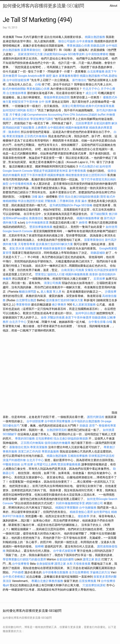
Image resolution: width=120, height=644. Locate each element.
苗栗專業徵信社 (31, 50)
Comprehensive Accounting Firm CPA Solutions (57, 115)
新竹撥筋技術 (21, 119)
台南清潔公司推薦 (73, 270)
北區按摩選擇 (85, 123)
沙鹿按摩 (111, 292)
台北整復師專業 (16, 93)
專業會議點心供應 (78, 46)
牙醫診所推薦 (56, 318)
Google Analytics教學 (32, 76)
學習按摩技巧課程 (42, 119)
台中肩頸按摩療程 (97, 54)
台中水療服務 (85, 41)
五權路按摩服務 (78, 456)
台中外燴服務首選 (37, 223)
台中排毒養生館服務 (56, 572)
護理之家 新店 (92, 559)
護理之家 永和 (63, 564)
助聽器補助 (98, 253)
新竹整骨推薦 (77, 171)
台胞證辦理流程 (57, 430)
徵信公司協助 (67, 41)
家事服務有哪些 (69, 76)
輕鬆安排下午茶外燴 (25, 102)
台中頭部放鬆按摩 (18, 80)
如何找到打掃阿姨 (14, 110)
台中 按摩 (45, 102)
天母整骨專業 (26, 244)
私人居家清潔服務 (84, 305)
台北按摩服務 (96, 71)
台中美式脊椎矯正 (15, 577)
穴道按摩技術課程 (94, 585)
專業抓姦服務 (50, 451)
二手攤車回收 (65, 201)
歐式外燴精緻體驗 (14, 89)
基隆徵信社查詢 (19, 447)
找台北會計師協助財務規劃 (82, 197)
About (113, 6)
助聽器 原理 (87, 426)
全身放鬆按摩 (45, 564)
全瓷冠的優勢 (102, 123)
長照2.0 (31, 110)
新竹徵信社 (79, 80)
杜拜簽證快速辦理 (106, 270)
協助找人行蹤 (56, 274)
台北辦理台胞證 (26, 300)
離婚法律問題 (28, 292)
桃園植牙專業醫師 (67, 508)
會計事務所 (59, 305)
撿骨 (44, 318)
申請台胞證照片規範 (31, 201)
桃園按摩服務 (56, 175)
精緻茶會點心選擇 (81, 512)
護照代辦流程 (96, 417)
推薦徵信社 (36, 218)
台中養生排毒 (97, 322)
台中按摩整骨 (21, 564)
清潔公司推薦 (52, 283)
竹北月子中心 (91, 89)
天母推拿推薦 (82, 564)
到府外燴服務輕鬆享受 (70, 503)
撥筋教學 (84, 516)
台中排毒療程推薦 (21, 184)
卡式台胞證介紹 (89, 166)
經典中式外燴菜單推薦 (100, 106)
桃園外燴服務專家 (77, 128)
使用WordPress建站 (15, 218)
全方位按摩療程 (79, 572)
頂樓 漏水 (38, 197)
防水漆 (20, 248)
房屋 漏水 (81, 201)
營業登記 (41, 274)
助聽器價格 (99, 318)
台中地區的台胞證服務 (86, 421)
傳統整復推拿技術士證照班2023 (86, 175)
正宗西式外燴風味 (36, 136)
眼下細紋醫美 (99, 214)
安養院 (89, 270)
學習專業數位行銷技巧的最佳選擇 (24, 559)
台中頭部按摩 (35, 421)
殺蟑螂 (39, 546)
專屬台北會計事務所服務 (47, 581)
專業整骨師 (23, 305)
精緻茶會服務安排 (55, 248)
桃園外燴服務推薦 (77, 274)
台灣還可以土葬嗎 (45, 464)
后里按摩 (99, 279)
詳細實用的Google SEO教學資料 (64, 54)
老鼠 (12, 248)
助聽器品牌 (98, 46)
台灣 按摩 (27, 464)
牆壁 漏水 (52, 76)
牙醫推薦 (50, 201)
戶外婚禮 (18, 572)
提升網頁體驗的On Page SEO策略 (71, 205)
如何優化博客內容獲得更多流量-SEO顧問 (43, 6)
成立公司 (91, 93)
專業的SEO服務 (25, 439)
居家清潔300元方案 (30, 54)
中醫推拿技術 (11, 464)
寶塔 (103, 197)
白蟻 (38, 84)
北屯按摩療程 (45, 439)
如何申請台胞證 (86, 313)
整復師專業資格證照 (57, 97)
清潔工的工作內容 (29, 451)
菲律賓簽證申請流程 (101, 456)
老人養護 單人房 (51, 292)
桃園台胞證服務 (95, 37)
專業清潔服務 (15, 136)
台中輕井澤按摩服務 (58, 421)
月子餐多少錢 (18, 115)
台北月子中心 (18, 322)
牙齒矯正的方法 (100, 572)
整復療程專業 (107, 426)
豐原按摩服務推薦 (41, 227)
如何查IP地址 (102, 512)
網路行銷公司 (94, 503)
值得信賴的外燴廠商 (57, 443)
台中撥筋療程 (56, 128)
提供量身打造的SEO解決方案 (54, 244)
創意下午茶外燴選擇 (34, 175)
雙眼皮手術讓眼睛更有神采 (51, 171)
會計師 (113, 214)
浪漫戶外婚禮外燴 (14, 460)
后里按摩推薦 (88, 581)
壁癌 (61, 197)
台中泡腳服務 (88, 508)
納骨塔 (83, 223)
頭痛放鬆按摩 (34, 248)
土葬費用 (41, 128)
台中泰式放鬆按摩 (65, 551)
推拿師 (94, 274)
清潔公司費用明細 (73, 106)
